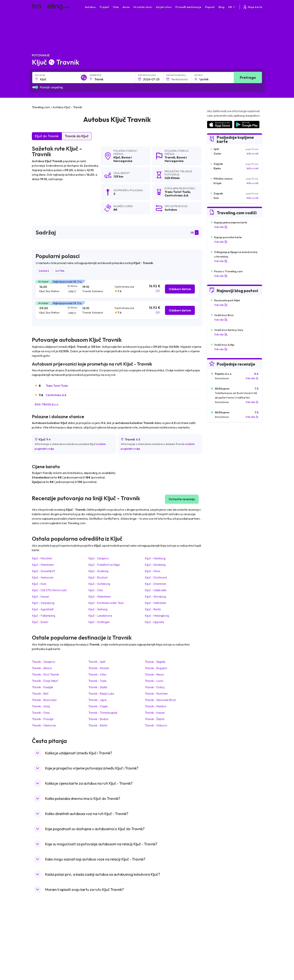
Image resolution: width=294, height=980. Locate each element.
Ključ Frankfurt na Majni (104, 565)
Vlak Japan (155, 929)
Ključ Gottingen (99, 622)
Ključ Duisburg (98, 571)
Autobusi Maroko (101, 937)
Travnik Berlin (98, 725)
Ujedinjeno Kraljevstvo (47, 944)
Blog (222, 7)
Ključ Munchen (42, 558)
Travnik (170, 157)
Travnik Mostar (99, 668)
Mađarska (40, 929)
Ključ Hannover (43, 577)
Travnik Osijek (98, 706)
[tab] (117, 289)
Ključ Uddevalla (156, 590)
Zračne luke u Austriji (219, 952)
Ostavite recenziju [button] (182, 499)
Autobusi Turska (101, 952)
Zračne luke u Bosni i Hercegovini (226, 964)
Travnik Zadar (98, 687)
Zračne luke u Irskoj (218, 948)
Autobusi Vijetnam (102, 944)
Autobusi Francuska (103, 960)
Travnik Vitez (97, 674)
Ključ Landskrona (100, 616)
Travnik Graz (41, 713)
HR (232, 7)
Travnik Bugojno (156, 668)
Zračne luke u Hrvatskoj (220, 929)
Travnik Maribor (156, 706)
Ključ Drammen (156, 584)
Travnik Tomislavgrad (103, 713)
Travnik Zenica (42, 668)
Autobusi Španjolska (103, 933)
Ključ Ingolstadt (43, 609)
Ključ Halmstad (155, 603)
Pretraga (248, 77)
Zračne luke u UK (216, 944)
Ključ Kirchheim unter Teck (106, 603)
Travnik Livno (154, 681)
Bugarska (39, 937)
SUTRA (60, 271)
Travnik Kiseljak (42, 687)
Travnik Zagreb (155, 662)
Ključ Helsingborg (157, 616)
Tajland (38, 960)
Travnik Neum (154, 674)
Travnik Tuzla (97, 681)
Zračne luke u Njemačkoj (221, 940)
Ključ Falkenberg (43, 616)
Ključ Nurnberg (155, 565)
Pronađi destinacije (188, 7)
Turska (38, 952)
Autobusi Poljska (101, 940)
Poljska (38, 956)
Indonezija (40, 964)
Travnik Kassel (155, 713)
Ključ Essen (40, 622)
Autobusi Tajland (101, 948)
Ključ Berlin (153, 609)
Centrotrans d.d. (56, 395)
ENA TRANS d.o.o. (47, 404)
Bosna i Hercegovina (123, 159)
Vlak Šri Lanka (157, 940)
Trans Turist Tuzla (57, 386)
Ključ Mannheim (43, 565)
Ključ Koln (39, 584)
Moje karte (252, 7)
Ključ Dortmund (156, 577)
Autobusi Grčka (100, 956)
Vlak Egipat (156, 933)
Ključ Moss (153, 571)
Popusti (210, 7)
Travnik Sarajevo (43, 662)
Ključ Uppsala (154, 622)
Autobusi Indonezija (103, 964)
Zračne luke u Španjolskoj (221, 933)
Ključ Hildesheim (100, 596)
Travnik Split (97, 662)
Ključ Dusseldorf (43, 571)
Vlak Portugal (157, 937)
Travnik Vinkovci (156, 725)
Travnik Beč (40, 693)
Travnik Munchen (156, 693)
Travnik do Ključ (77, 136)
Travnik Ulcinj (41, 706)
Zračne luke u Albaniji (219, 956)
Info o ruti (253, 154)
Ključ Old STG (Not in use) (49, 590)
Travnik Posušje (43, 719)
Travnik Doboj (155, 687)
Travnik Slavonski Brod (160, 700)
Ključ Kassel (40, 596)
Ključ (117, 157)
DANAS (44, 271)
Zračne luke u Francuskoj (221, 937)
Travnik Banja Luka (101, 693)
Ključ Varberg (98, 609)
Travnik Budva (98, 719)
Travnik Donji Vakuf (45, 681)
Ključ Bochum (98, 577)
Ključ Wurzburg (155, 596)
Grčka (37, 940)
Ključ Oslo (96, 590)
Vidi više (221, 227)
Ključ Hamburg (155, 558)
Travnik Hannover (44, 725)
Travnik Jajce (97, 700)
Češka (37, 948)
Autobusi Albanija (101, 929)
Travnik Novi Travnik (45, 674)
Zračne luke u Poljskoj (219, 960)
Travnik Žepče (155, 719)
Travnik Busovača (44, 700)
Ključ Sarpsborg (43, 603)
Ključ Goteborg (99, 584)
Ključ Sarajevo (99, 558)
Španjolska (40, 933)
